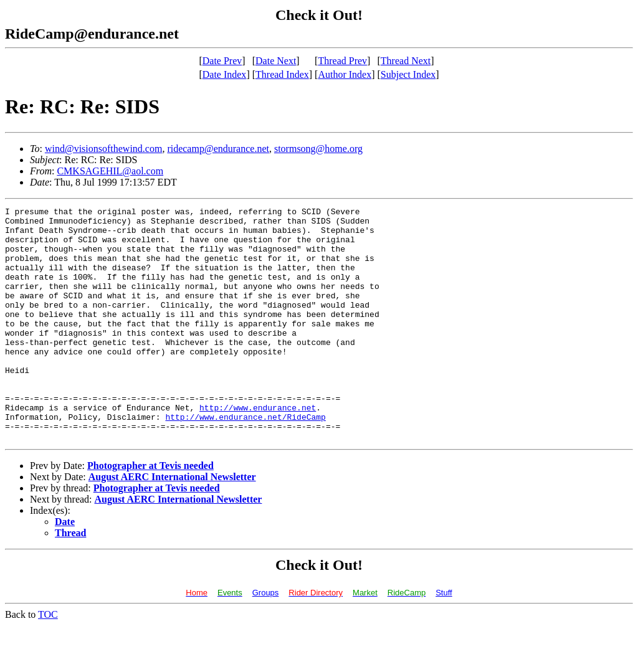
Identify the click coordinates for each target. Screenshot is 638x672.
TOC (48, 661)
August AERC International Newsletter (172, 523)
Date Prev (222, 61)
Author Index (345, 74)
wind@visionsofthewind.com (104, 149)
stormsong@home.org (318, 149)
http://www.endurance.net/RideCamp (245, 460)
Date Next (276, 61)
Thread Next (406, 61)
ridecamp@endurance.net (218, 149)
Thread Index (282, 74)
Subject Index (408, 74)
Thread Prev (342, 61)
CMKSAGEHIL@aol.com (110, 171)
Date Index (225, 74)
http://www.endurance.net (258, 448)
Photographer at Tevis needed (150, 512)
